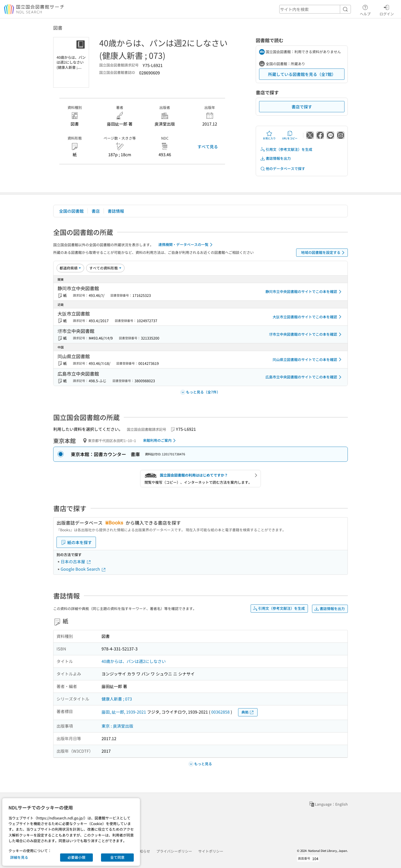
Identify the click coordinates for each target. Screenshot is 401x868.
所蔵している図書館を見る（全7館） (302, 74)
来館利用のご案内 (160, 441)
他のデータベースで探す (283, 169)
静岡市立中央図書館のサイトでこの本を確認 (304, 292)
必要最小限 (76, 857)
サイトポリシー (211, 851)
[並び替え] (70, 268)
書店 (96, 211)
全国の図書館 (71, 211)
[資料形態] (105, 268)
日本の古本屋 (76, 561)
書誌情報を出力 (275, 158)
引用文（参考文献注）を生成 (286, 149)
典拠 (248, 712)
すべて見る (208, 146)
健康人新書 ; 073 (117, 699)
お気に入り (269, 135)
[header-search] (315, 9)
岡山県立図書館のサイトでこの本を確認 (308, 359)
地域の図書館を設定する (324, 253)
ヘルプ (365, 9)
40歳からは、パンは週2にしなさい (134, 661)
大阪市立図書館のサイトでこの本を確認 (308, 317)
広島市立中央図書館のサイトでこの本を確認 (304, 377)
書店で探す (302, 107)
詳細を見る (19, 857)
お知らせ (143, 851)
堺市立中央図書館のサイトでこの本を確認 (306, 334)
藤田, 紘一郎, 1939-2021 (124, 712)
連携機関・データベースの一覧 (186, 245)
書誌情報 (116, 211)
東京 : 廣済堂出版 (117, 726)
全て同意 (117, 857)
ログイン (387, 9)
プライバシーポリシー (174, 851)
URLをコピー (290, 135)
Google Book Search (83, 569)
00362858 (220, 712)
